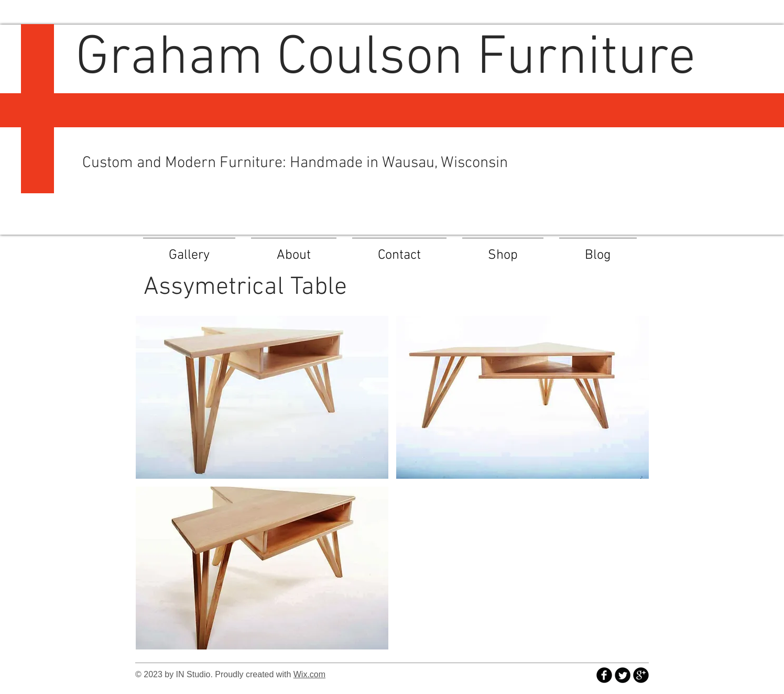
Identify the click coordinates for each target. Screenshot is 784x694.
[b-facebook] (604, 675)
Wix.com (309, 674)
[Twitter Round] (623, 675)
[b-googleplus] (641, 675)
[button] (262, 397)
